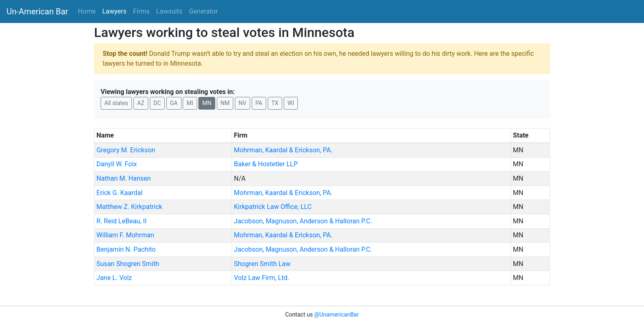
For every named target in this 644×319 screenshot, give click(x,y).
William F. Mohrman (125, 235)
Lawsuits (169, 11)
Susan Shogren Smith (128, 264)
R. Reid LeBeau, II (122, 221)
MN (207, 103)
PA (259, 103)
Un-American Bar (37, 11)
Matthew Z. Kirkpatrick (129, 207)
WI (291, 103)
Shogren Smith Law (262, 264)
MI (190, 103)
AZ (141, 103)
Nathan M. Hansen (124, 178)
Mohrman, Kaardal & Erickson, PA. (283, 150)
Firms (141, 11)
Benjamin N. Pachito (126, 249)
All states (116, 103)
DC (157, 103)
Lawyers (114, 11)
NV (243, 103)
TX (275, 103)
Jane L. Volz (114, 278)
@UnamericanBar (337, 314)
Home (87, 11)
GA (174, 103)
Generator (203, 11)
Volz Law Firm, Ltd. (262, 278)
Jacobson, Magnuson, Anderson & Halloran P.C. (303, 221)
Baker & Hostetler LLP (266, 164)
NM (225, 103)
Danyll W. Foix (117, 164)
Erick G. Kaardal (120, 193)
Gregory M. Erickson (126, 150)
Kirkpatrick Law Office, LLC (273, 207)
